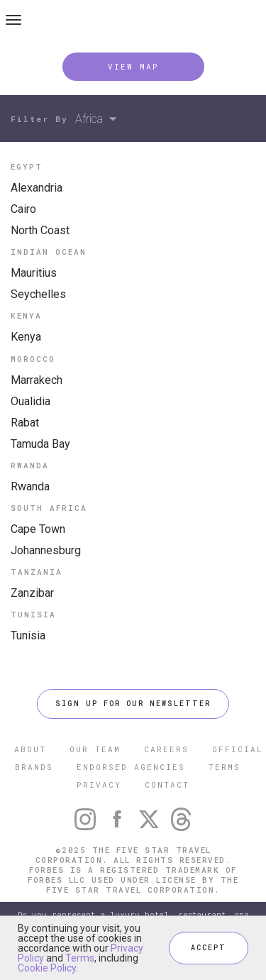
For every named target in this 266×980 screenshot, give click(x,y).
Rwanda (30, 486)
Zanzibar (32, 593)
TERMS (225, 767)
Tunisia (28, 635)
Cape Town (38, 529)
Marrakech (37, 380)
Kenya (26, 337)
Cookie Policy (47, 968)
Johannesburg (46, 550)
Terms (80, 958)
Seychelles (38, 294)
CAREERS (166, 749)
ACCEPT (209, 948)
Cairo (23, 209)
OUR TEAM (95, 749)
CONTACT (167, 784)
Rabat (25, 423)
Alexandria (37, 188)
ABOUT (30, 749)
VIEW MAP (133, 66)
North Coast (40, 230)
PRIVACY (99, 784)
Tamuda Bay (40, 444)
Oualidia (31, 401)
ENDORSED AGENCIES (131, 767)
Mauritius (34, 273)
